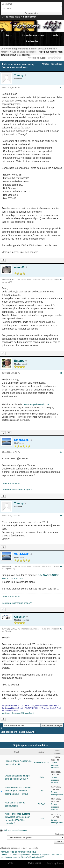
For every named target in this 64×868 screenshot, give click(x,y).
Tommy (19, 75)
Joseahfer (60, 863)
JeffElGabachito (41, 762)
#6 (61, 566)
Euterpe (19, 361)
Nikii (42, 819)
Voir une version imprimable (16, 830)
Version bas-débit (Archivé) (17, 857)
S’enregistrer (29, 17)
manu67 (19, 267)
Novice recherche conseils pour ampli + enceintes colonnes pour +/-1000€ (18, 791)
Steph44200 (9, 569)
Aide (56, 35)
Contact (4, 855)
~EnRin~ (54, 782)
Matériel (5, 52)
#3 (61, 373)
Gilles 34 (20, 617)
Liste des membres (33, 35)
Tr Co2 (42, 804)
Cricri (41, 791)
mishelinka (55, 768)
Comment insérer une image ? (17, 490)
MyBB (10, 863)
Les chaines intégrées (24, 52)
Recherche (32, 41)
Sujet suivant (26, 732)
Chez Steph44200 (11, 483)
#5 (61, 516)
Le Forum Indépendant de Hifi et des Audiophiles (29, 855)
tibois (41, 777)
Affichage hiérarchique (52, 64)
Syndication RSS (37, 857)
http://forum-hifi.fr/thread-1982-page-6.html (18, 713)
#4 (61, 452)
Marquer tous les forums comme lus (19, 852)
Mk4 (61, 795)
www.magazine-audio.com (37, 404)
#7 (61, 629)
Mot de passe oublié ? (12, 17)
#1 (61, 88)
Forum (9, 35)
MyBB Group (34, 863)
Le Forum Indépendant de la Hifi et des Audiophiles (28, 49)
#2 (61, 279)
